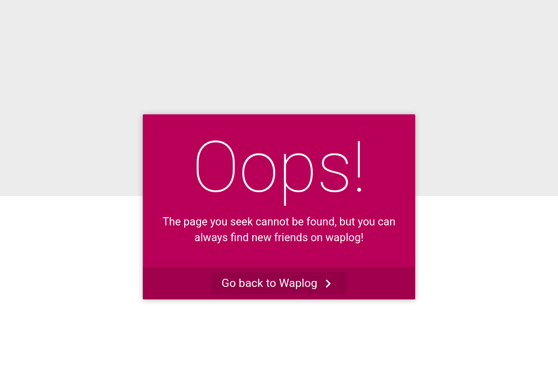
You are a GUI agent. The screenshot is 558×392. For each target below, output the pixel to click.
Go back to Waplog (279, 283)
